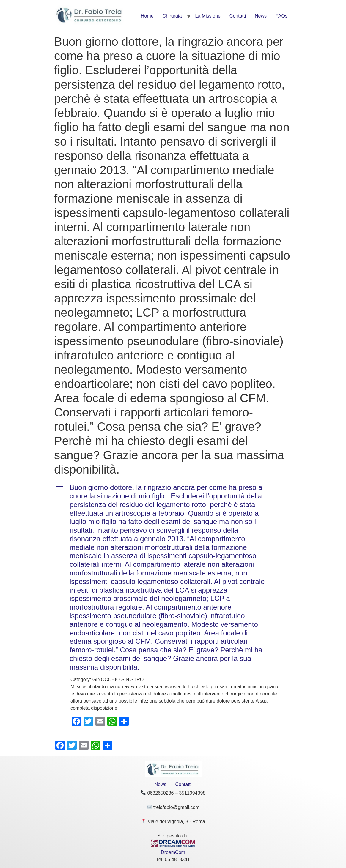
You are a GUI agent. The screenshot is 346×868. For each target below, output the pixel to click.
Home (147, 16)
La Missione (208, 16)
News (261, 16)
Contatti (238, 16)
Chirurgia (172, 16)
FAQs (281, 16)
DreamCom (173, 852)
